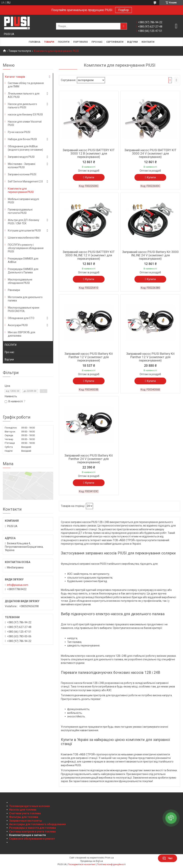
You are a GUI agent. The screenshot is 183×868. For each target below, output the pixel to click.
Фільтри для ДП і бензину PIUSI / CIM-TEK (24, 222)
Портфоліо (80, 42)
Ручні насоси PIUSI (19, 132)
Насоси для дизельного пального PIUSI (22, 106)
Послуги (64, 42)
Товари (49, 42)
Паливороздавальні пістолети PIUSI (20, 211)
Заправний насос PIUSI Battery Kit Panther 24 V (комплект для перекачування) (89, 459)
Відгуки (132, 42)
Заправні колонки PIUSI (22, 174)
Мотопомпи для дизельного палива (25, 299)
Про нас (97, 42)
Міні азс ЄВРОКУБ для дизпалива (21, 334)
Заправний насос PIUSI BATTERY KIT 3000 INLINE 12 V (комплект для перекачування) (89, 255)
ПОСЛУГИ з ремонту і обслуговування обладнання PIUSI (26, 248)
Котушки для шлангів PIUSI (24, 231)
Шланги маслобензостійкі (24, 238)
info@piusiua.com (18, 585)
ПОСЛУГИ (11, 345)
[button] (171, 818)
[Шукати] (124, 26)
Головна (35, 42)
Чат (168, 858)
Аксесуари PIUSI (18, 325)
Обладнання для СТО (21, 318)
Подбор (124, 10)
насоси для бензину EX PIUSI (25, 115)
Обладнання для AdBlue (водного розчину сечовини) (25, 148)
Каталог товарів (15, 77)
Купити (90, 177)
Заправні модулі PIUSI (21, 157)
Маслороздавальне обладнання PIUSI (20, 281)
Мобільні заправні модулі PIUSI (23, 201)
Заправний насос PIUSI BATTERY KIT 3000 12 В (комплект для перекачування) (89, 153)
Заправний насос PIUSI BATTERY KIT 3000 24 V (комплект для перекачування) (150, 153)
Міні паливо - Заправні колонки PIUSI (22, 166)
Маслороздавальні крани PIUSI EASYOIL (24, 309)
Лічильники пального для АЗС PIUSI (24, 95)
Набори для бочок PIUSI (22, 139)
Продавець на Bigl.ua (92, 861)
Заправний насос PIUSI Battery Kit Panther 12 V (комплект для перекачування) (89, 357)
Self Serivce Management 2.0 (25, 181)
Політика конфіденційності (111, 864)
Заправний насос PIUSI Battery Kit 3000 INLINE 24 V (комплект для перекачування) (150, 255)
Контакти (148, 42)
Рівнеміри (14, 290)
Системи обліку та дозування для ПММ (26, 85)
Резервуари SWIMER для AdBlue (23, 260)
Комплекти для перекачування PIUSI (21, 190)
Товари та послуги (20, 51)
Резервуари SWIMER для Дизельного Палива (23, 271)
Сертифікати (115, 42)
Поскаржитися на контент (82, 864)
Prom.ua (109, 858)
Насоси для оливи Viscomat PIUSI (25, 123)
